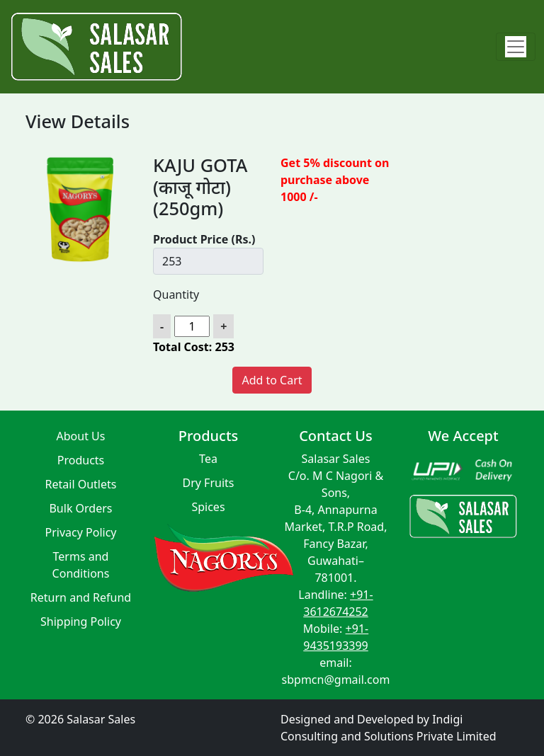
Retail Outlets (81, 484)
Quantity (176, 294)
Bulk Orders (80, 508)
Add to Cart (272, 380)
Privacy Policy (81, 532)
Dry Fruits (209, 483)
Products (81, 460)
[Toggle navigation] (516, 47)
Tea (208, 459)
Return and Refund (81, 597)
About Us (81, 436)
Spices (208, 507)
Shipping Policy (81, 622)
